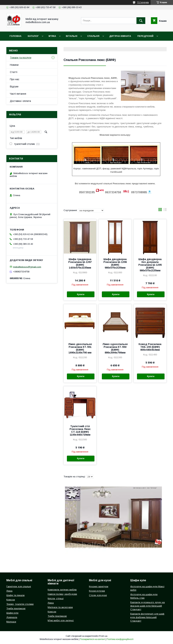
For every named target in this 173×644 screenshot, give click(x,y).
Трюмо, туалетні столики (20, 604)
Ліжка (9, 591)
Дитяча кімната (120, 36)
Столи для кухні (98, 595)
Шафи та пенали (15, 595)
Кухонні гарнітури (99, 586)
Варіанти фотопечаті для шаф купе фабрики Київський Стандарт (147, 617)
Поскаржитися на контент (92, 639)
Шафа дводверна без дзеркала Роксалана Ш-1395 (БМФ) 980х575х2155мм (150, 265)
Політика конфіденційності (120, 639)
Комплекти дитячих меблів (62, 590)
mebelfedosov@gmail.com (27, 267)
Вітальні (72, 36)
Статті (14, 72)
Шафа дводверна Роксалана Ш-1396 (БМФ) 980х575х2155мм (115, 263)
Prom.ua (103, 636)
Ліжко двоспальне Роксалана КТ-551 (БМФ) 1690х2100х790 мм (80, 348)
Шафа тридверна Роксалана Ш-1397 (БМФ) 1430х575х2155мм (80, 263)
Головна (15, 36)
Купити (81, 294)
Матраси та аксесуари (60, 607)
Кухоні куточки (97, 591)
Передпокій (145, 36)
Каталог (33, 36)
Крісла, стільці (56, 598)
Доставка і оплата (22, 45)
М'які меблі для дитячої (61, 620)
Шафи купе (12, 613)
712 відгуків (143, 2)
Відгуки (14, 87)
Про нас (15, 79)
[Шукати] (141, 21)
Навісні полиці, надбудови (62, 594)
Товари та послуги (21, 58)
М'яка (52, 36)
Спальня (93, 36)
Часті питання (18, 94)
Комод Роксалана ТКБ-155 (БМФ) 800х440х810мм (150, 347)
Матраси (11, 622)
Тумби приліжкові (16, 608)
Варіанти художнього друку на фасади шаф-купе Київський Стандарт (147, 606)
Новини (14, 65)
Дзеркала (12, 617)
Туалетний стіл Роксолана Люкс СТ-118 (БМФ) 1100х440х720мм (80, 430)
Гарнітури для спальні (19, 586)
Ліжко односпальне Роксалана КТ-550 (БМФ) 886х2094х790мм (115, 348)
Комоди (11, 600)
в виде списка (165, 210)
